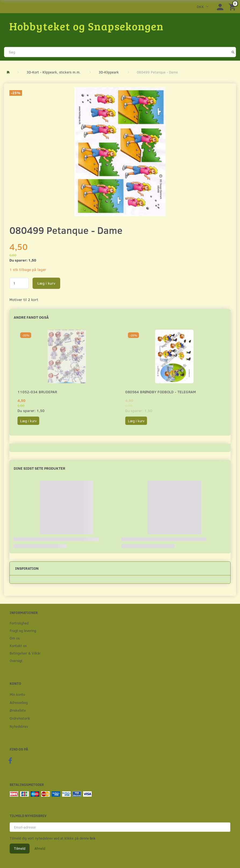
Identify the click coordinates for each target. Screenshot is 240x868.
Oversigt (16, 661)
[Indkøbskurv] (233, 7)
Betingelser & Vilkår (25, 653)
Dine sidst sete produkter (40, 468)
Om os (15, 638)
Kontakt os (18, 646)
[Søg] (233, 52)
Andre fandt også (31, 317)
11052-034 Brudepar (37, 392)
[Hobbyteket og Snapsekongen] (87, 26)
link (92, 838)
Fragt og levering (23, 630)
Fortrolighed (19, 623)
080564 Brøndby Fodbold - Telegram (161, 392)
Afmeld (40, 848)
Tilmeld (20, 848)
